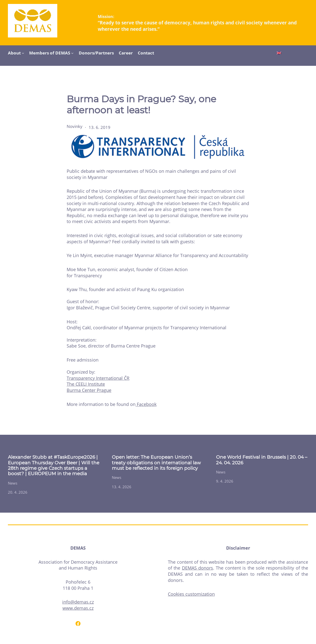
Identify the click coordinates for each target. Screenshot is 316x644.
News (13, 483)
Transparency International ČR (98, 378)
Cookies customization (191, 594)
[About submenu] (23, 53)
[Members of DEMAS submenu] (72, 53)
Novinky (75, 126)
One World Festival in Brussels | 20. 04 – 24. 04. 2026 (262, 460)
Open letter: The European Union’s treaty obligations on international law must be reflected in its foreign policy (156, 463)
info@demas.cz (78, 602)
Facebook (146, 404)
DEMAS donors (197, 568)
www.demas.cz (78, 608)
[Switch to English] (279, 53)
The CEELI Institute (86, 384)
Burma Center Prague (89, 390)
